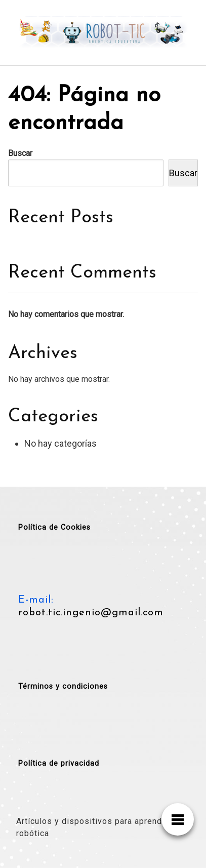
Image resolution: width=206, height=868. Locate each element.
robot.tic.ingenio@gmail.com (91, 613)
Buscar (20, 153)
